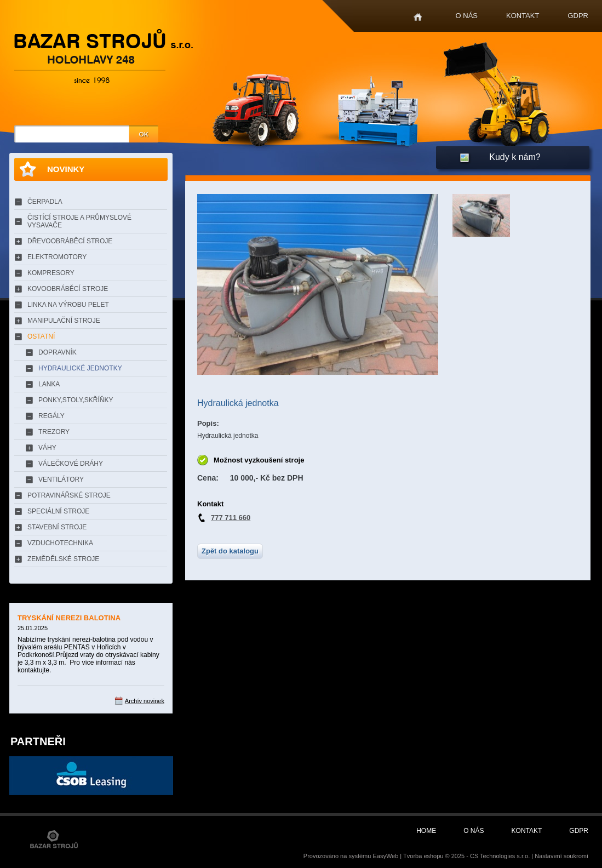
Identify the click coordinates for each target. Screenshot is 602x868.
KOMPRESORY (51, 273)
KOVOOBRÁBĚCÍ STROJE (68, 289)
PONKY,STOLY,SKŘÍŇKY (76, 400)
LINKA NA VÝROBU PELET (68, 305)
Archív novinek (145, 701)
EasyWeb (385, 856)
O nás (467, 16)
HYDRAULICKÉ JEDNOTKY (80, 368)
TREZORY (54, 432)
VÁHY (47, 448)
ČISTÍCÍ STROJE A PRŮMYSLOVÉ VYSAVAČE (79, 221)
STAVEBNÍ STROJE (57, 527)
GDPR (578, 16)
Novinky (66, 169)
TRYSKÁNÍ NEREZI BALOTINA (69, 618)
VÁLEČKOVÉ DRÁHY (71, 464)
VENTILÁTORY (61, 479)
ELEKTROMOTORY (57, 257)
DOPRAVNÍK (58, 352)
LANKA (49, 384)
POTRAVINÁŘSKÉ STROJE (69, 495)
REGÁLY (51, 416)
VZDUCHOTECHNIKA (60, 543)
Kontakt (523, 16)
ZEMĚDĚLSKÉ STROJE (63, 559)
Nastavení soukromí (561, 856)
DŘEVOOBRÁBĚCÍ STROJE (70, 241)
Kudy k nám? (515, 157)
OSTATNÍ (41, 336)
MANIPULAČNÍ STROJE (64, 321)
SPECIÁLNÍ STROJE (58, 511)
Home (418, 17)
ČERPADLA (45, 202)
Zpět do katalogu (230, 551)
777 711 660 (231, 518)
